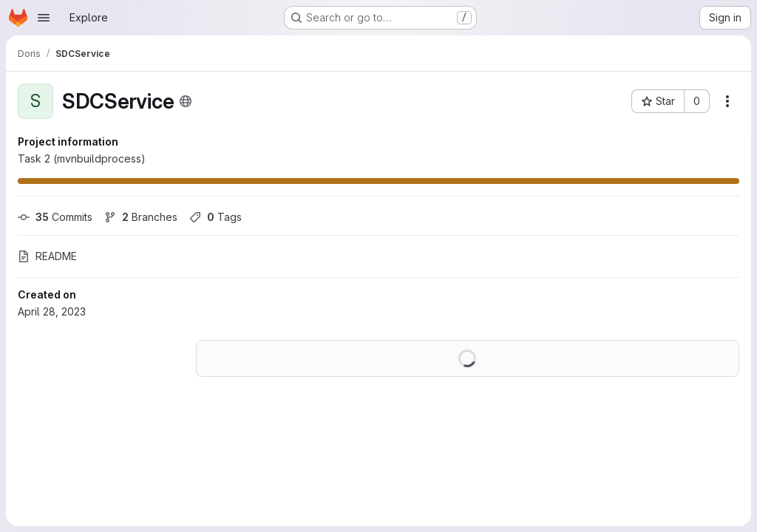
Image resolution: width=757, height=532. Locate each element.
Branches (141, 217)
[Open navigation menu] (44, 18)
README (47, 256)
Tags (215, 217)
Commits (55, 217)
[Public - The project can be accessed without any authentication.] (186, 101)
